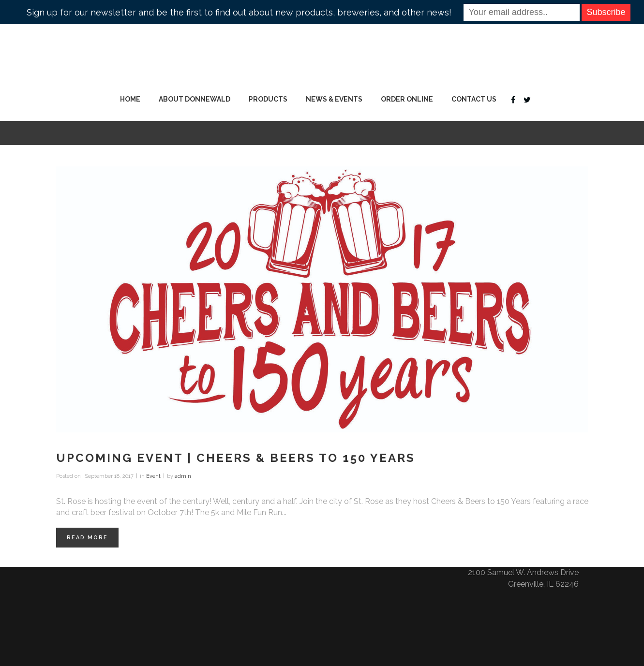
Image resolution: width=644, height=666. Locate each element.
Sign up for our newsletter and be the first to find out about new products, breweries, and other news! (239, 12)
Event (153, 476)
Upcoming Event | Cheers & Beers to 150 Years (236, 458)
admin (183, 476)
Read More (87, 538)
